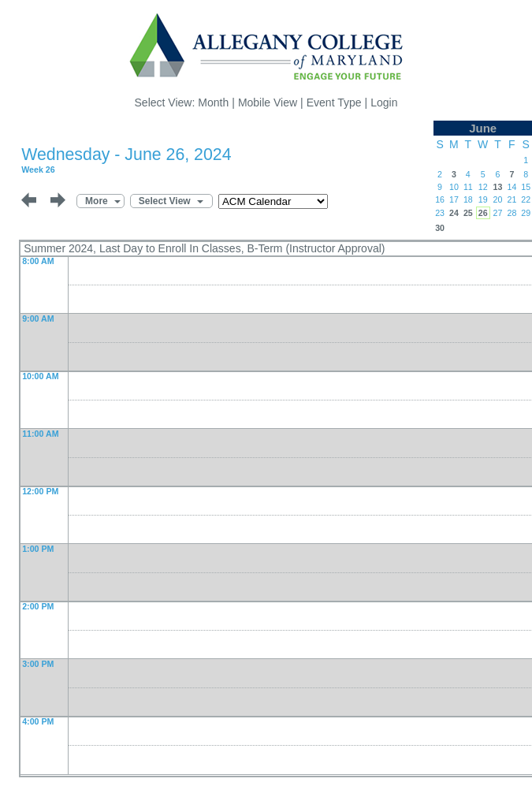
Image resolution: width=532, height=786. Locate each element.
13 (498, 187)
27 (498, 213)
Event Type (334, 102)
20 (498, 199)
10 (454, 187)
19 (483, 199)
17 (454, 199)
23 (440, 213)
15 (526, 187)
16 (440, 199)
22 (526, 199)
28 (512, 213)
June (483, 128)
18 (468, 199)
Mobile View (268, 102)
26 (483, 213)
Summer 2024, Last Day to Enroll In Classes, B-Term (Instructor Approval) (204, 248)
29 (526, 213)
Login (384, 102)
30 (440, 228)
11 (468, 187)
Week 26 (38, 169)
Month (213, 102)
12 (483, 187)
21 (512, 199)
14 (512, 187)
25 (468, 213)
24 (454, 213)
